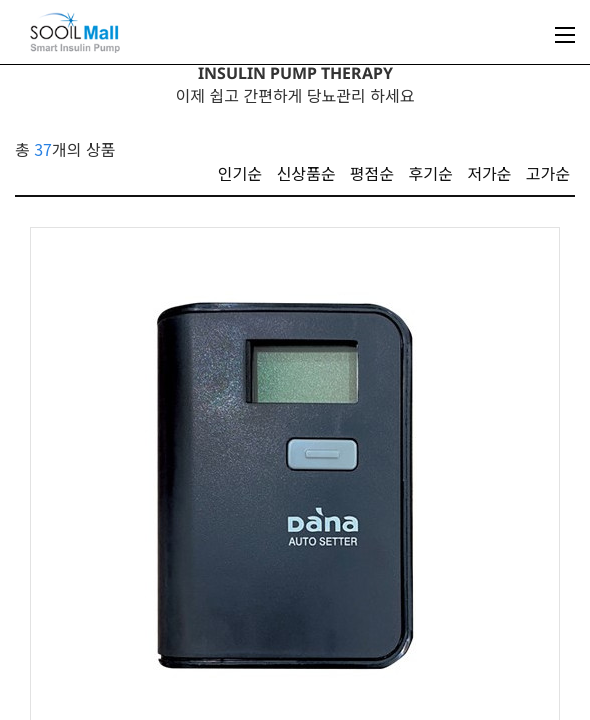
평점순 (372, 173)
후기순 (431, 173)
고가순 (548, 173)
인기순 (240, 173)
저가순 (489, 173)
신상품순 (305, 173)
